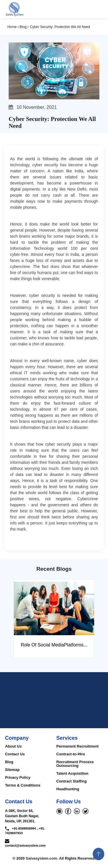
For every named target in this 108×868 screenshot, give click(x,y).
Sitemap (12, 770)
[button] (98, 854)
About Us (13, 746)
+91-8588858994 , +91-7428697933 (25, 831)
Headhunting (68, 789)
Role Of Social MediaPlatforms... (54, 645)
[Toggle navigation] (97, 9)
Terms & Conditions (23, 785)
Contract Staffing (72, 781)
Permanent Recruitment (78, 746)
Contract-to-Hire (71, 754)
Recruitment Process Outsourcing (75, 764)
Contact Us (15, 754)
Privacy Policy (18, 777)
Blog (9, 762)
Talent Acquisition (72, 773)
